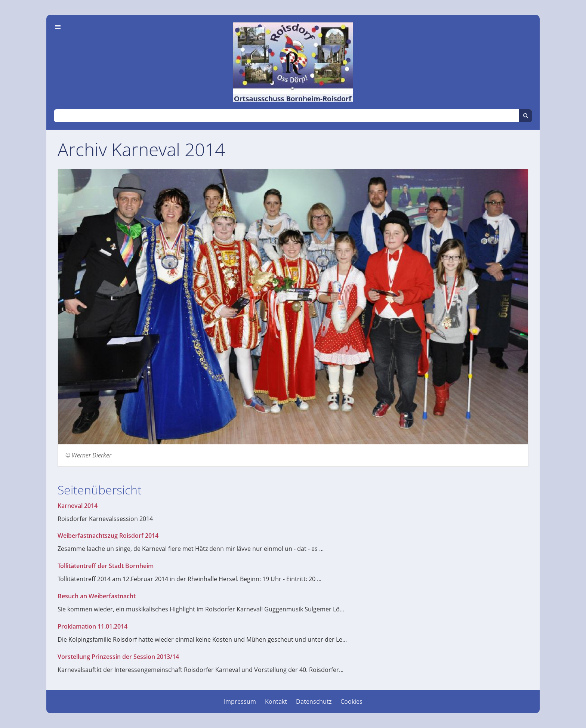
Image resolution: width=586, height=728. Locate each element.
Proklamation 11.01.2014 (92, 626)
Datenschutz (314, 701)
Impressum (240, 701)
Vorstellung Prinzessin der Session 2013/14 (118, 657)
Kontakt (276, 701)
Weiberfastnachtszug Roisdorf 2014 (108, 536)
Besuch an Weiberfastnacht (97, 596)
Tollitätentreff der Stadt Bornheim (106, 566)
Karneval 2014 (78, 506)
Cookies (351, 701)
